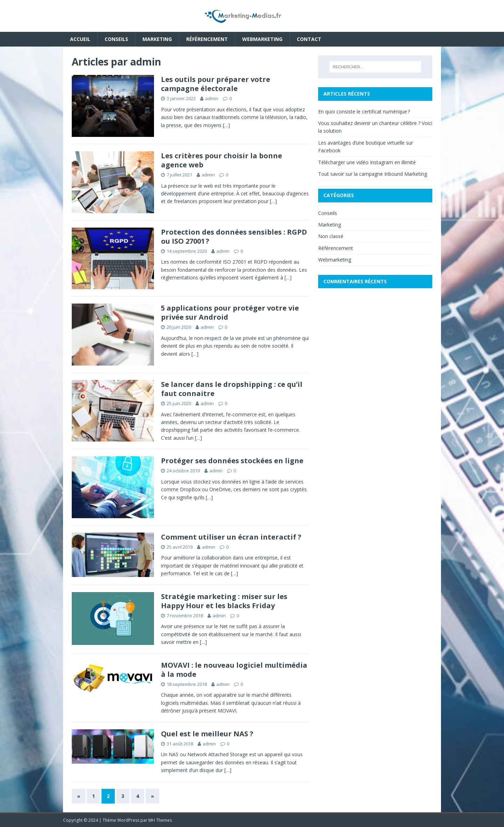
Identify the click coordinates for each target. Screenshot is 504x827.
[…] (226, 125)
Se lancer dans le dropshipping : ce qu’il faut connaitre (232, 389)
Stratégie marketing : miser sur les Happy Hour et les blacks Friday (224, 601)
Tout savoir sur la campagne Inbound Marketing (373, 174)
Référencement (207, 39)
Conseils (116, 39)
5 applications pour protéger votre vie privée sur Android (230, 312)
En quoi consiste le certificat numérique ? (364, 112)
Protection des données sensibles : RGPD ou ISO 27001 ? (234, 237)
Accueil (80, 39)
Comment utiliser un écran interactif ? (231, 537)
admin (212, 98)
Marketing (157, 39)
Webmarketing (262, 39)
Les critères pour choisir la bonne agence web (222, 160)
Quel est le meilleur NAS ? (207, 734)
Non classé (331, 236)
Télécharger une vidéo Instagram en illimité (367, 162)
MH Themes (160, 820)
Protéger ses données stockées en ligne (232, 461)
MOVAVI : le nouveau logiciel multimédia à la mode (234, 670)
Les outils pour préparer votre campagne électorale (216, 84)
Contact (309, 39)
